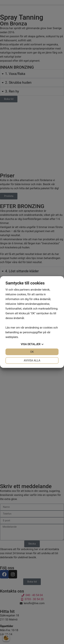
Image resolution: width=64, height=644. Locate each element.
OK (32, 352)
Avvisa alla (32, 360)
